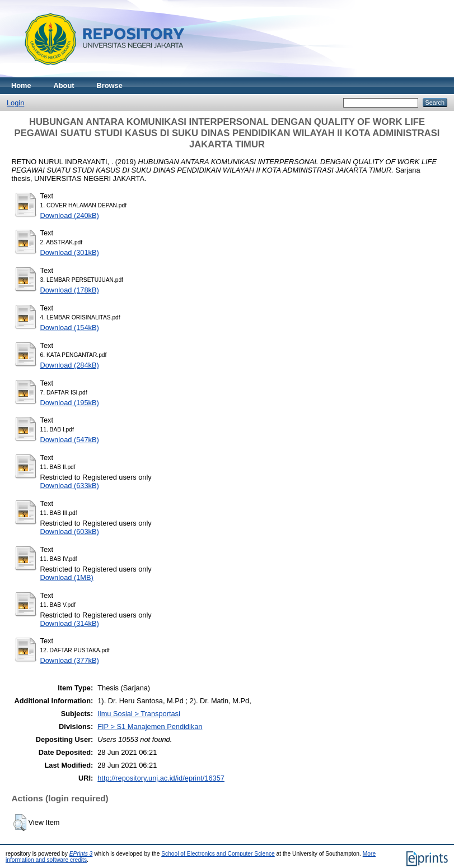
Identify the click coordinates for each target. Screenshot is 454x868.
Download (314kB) (70, 623)
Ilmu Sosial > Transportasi (139, 714)
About (64, 85)
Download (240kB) (70, 215)
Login (15, 103)
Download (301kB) (70, 252)
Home (21, 85)
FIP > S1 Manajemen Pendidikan (150, 727)
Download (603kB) (70, 532)
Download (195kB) (70, 403)
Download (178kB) (70, 290)
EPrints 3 (81, 854)
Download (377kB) (70, 660)
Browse (110, 85)
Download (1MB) (67, 577)
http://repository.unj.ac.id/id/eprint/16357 (161, 778)
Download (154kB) (70, 328)
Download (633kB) (70, 486)
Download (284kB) (70, 365)
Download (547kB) (70, 440)
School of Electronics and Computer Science (218, 854)
